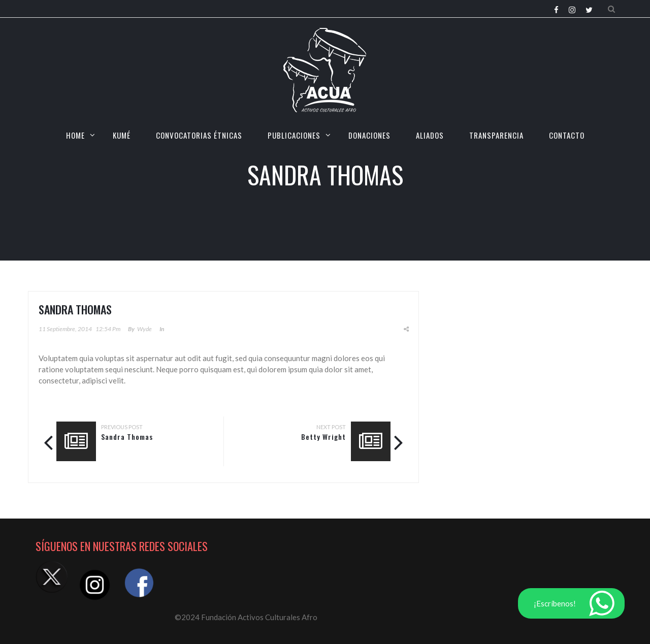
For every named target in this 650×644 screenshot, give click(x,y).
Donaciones (369, 135)
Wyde (144, 329)
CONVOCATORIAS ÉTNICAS (199, 135)
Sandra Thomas (127, 437)
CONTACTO (567, 135)
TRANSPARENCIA (496, 135)
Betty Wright (323, 437)
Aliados (430, 135)
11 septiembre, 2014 (65, 329)
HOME (75, 135)
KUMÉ (122, 135)
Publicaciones (294, 135)
